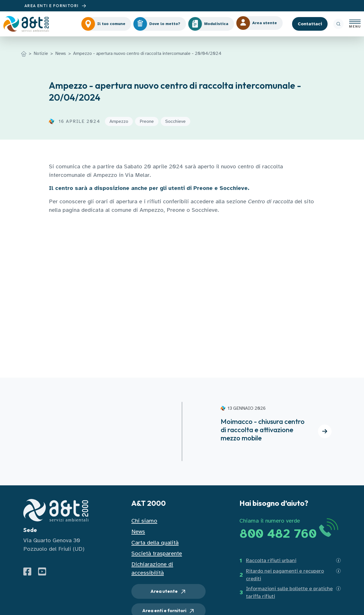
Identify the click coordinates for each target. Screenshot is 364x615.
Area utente (168, 592)
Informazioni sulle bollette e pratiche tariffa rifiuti (289, 592)
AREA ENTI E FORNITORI (56, 6)
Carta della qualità (155, 543)
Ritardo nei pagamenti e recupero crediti (285, 575)
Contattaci (310, 24)
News (61, 53)
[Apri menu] (355, 24)
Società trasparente (157, 553)
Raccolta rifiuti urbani (271, 560)
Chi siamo (144, 521)
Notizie (41, 53)
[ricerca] (338, 24)
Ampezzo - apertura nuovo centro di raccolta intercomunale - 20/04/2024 (147, 53)
